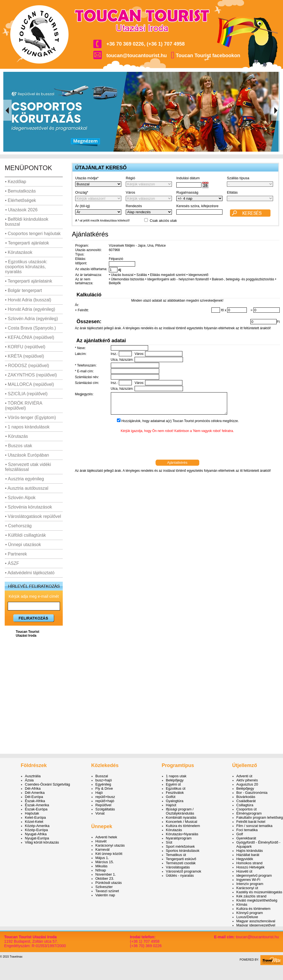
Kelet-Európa (35, 817)
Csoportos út (247, 809)
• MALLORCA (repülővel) (29, 384)
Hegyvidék (245, 859)
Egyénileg (103, 784)
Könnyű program (250, 913)
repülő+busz (105, 797)
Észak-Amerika (37, 805)
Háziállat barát (248, 855)
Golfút (171, 797)
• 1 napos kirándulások (27, 427)
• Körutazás (16, 436)
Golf (240, 834)
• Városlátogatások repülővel (33, 516)
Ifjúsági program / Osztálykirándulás (180, 811)
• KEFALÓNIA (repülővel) (30, 337)
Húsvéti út (244, 871)
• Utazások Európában (27, 455)
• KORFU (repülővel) (25, 347)
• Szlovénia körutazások (28, 507)
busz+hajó (104, 780)
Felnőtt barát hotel (251, 822)
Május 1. (102, 858)
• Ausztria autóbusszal (27, 488)
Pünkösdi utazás (108, 883)
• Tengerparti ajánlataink (29, 281)
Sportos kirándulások (183, 851)
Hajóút (171, 805)
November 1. (106, 874)
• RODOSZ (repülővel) (27, 366)
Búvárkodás (246, 797)
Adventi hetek (106, 837)
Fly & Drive (104, 788)
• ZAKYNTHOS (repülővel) (31, 375)
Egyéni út (173, 784)
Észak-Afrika (35, 801)
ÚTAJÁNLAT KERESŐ (101, 168)
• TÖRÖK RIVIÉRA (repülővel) (24, 406)
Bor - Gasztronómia (252, 793)
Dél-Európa (34, 797)
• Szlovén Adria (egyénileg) (31, 319)
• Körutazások (19, 252)
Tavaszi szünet (107, 891)
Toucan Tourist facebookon (208, 56)
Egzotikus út (176, 788)
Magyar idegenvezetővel (256, 925)
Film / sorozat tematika (254, 826)
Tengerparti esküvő (181, 859)
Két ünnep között (109, 854)
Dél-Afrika (33, 788)
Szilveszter (104, 887)
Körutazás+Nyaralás (182, 834)
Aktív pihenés (247, 780)
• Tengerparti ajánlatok (27, 243)
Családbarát (246, 801)
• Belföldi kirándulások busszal (27, 222)
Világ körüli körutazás (42, 842)
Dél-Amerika (35, 793)
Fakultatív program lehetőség (260, 817)
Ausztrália (33, 776)
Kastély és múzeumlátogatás (259, 892)
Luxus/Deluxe (247, 917)
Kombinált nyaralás (181, 817)
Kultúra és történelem (183, 826)
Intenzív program (250, 884)
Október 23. (105, 878)
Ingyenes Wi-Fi (248, 880)
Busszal (102, 776)
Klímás (242, 904)
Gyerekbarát (246, 838)
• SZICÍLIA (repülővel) (26, 394)
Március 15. (105, 862)
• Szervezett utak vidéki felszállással (28, 467)
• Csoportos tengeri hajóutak (33, 234)
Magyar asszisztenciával (256, 921)
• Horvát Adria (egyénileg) (30, 309)
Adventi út (244, 776)
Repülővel (103, 805)
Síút (169, 842)
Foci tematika (247, 830)
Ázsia (29, 780)
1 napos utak (176, 776)
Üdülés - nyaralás (180, 875)
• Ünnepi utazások (23, 545)
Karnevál (102, 849)
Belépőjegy (175, 780)
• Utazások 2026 (21, 210)
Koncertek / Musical (181, 822)
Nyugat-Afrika (36, 834)
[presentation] (177, 451)
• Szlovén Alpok (20, 498)
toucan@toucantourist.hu (137, 56)
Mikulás (101, 866)
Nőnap (101, 870)
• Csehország (18, 526)
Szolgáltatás (105, 809)
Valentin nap (105, 895)
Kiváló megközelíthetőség (257, 900)
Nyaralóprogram (179, 838)
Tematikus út (176, 855)
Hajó (99, 793)
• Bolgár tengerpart (23, 290)
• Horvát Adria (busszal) (28, 300)
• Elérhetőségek (20, 200)
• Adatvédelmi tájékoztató (30, 573)
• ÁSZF (12, 563)
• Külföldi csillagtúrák (25, 535)
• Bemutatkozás (20, 191)
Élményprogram (249, 813)
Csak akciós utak (163, 221)
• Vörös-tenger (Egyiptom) (30, 417)
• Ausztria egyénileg (24, 479)
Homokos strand (249, 863)
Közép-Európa (36, 830)
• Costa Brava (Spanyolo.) (30, 328)
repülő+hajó (105, 801)
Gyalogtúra (175, 801)
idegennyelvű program (254, 875)
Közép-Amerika (37, 826)
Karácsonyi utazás (110, 845)
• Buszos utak (19, 446)
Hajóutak (32, 813)
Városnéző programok (184, 871)
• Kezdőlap (16, 182)
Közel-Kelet (34, 822)
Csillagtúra (245, 805)
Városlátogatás (178, 867)
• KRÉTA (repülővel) (24, 356)
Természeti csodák (181, 863)
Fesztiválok (175, 793)
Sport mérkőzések (180, 846)
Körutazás (174, 830)
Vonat (100, 813)
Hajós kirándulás (250, 851)
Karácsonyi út (247, 888)
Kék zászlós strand (251, 896)
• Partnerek (16, 554)
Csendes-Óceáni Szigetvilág (47, 784)
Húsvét (101, 841)
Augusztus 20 (247, 784)
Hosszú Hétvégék (250, 867)
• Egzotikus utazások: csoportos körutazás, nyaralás (26, 267)
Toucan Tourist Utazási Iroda (27, 634)
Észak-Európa (36, 809)
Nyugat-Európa (37, 838)
